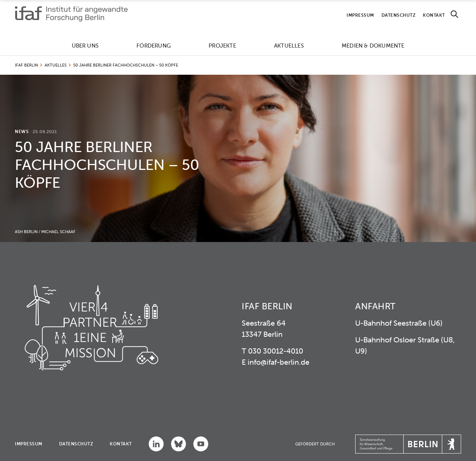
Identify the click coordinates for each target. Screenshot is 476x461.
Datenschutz (399, 15)
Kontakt (434, 15)
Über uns (85, 46)
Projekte (222, 46)
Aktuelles (289, 46)
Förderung (154, 46)
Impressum (360, 15)
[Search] (454, 14)
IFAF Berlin (26, 65)
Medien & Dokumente (373, 46)
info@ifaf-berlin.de (279, 362)
